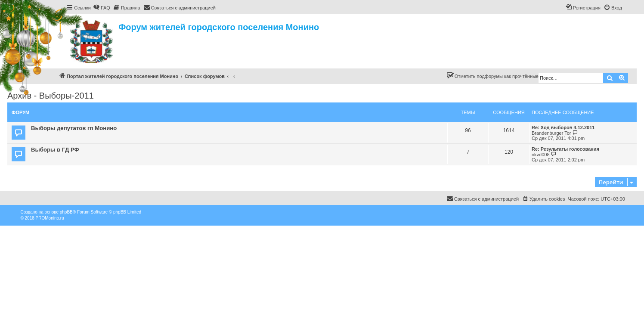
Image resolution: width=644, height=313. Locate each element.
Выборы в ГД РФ (55, 150)
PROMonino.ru (50, 218)
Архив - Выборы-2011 (51, 96)
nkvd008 (541, 155)
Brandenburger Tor (551, 133)
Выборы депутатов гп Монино (74, 128)
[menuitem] (102, 8)
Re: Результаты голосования (565, 149)
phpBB (66, 212)
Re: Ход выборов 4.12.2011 (563, 127)
